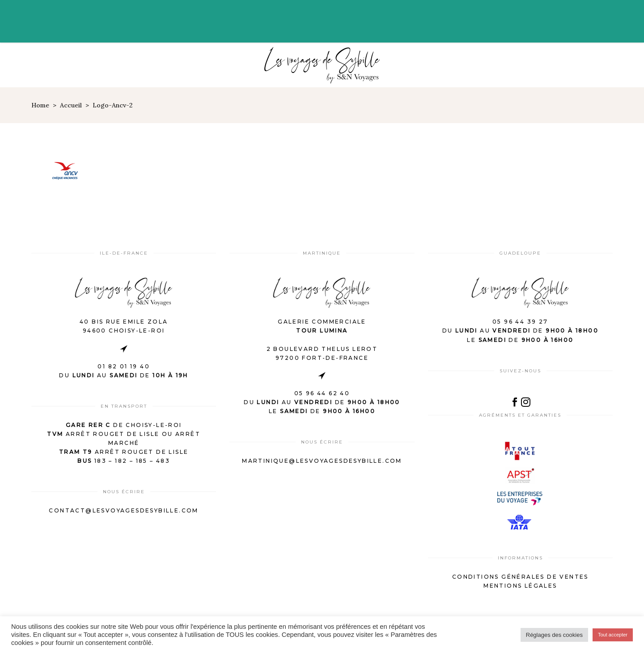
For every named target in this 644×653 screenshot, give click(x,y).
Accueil (71, 105)
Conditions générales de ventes (520, 577)
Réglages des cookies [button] (554, 635)
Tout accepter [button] (613, 635)
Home (40, 105)
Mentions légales (520, 586)
